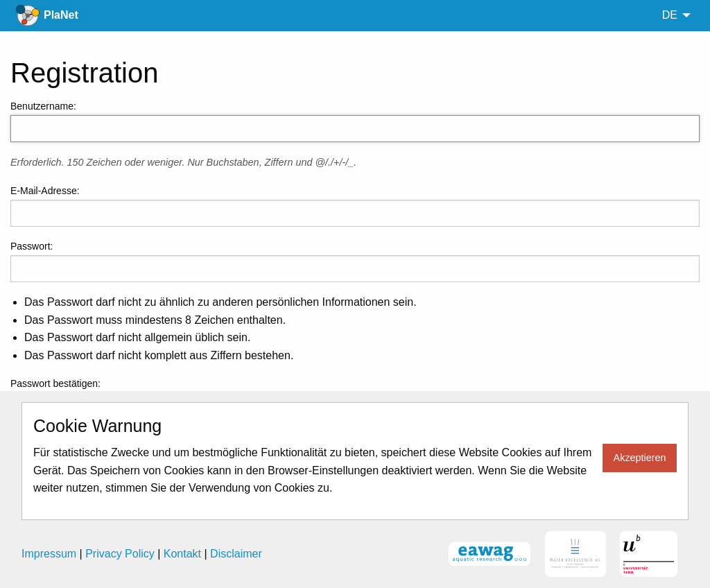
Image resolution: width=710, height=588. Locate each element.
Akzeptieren (640, 458)
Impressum (49, 554)
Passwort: (32, 246)
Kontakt (182, 554)
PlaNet (61, 15)
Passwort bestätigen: (55, 383)
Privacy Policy (120, 554)
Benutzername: (43, 106)
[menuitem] (673, 15)
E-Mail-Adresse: (45, 191)
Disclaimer (236, 554)
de (670, 15)
